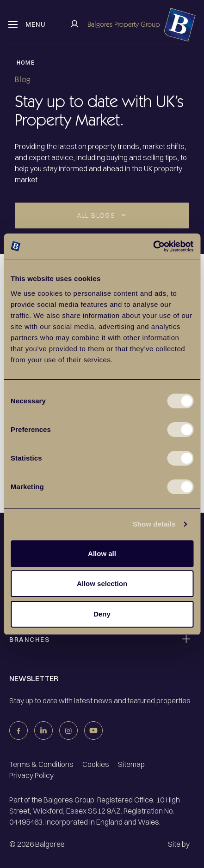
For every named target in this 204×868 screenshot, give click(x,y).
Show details (154, 524)
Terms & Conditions (41, 764)
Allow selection (102, 584)
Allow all (102, 554)
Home (26, 63)
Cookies (96, 764)
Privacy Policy (31, 775)
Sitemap (131, 764)
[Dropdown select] (102, 216)
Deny (102, 614)
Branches (29, 640)
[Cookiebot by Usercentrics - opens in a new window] (153, 246)
